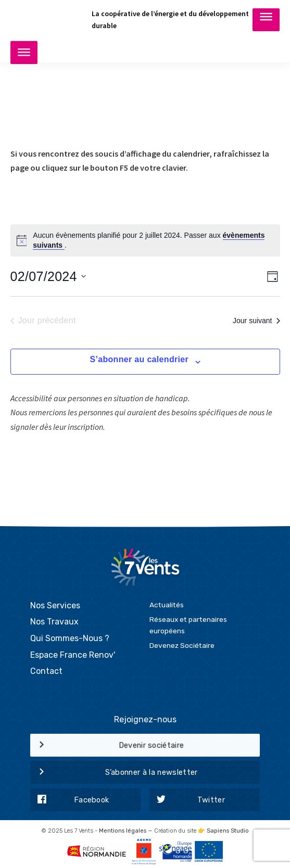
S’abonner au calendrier (139, 359)
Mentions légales (123, 831)
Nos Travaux (54, 622)
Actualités (167, 605)
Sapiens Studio (228, 831)
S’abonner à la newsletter (114, 773)
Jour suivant (256, 321)
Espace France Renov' (73, 655)
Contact (46, 671)
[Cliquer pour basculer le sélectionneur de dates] (48, 276)
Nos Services (55, 605)
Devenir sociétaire (107, 746)
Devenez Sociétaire (182, 645)
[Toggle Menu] (266, 19)
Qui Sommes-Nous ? (70, 638)
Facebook (70, 800)
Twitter (187, 800)
